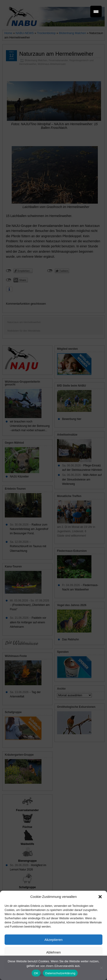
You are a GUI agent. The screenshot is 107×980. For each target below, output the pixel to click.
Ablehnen (53, 952)
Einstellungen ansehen (54, 965)
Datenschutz (64, 974)
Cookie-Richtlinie (44, 974)
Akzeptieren (53, 940)
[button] (100, 897)
